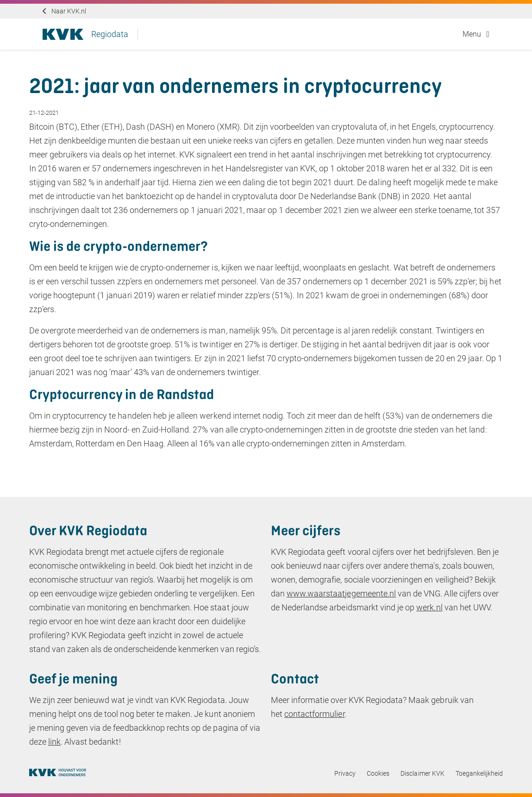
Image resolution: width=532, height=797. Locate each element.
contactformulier (315, 714)
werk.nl (429, 607)
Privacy (345, 773)
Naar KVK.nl (69, 11)
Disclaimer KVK (422, 773)
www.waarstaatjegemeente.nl (341, 593)
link (54, 742)
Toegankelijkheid (479, 773)
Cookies (378, 773)
